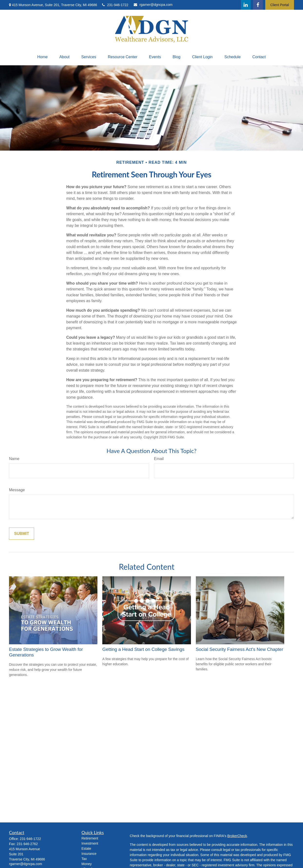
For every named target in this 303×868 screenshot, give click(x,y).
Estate (86, 849)
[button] (43, 57)
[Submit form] (22, 534)
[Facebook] (258, 5)
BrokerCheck (237, 836)
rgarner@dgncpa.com (153, 5)
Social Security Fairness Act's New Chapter (240, 649)
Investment (90, 843)
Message (17, 490)
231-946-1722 (115, 5)
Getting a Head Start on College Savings (143, 649)
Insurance (89, 854)
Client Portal (280, 5)
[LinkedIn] (246, 5)
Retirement (90, 838)
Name (14, 459)
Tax (84, 859)
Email (159, 459)
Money (87, 864)
